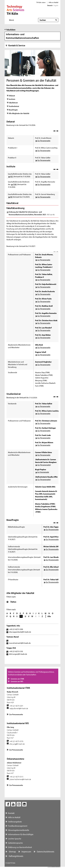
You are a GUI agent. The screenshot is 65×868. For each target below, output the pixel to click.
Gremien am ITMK (17, 679)
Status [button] (11, 602)
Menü (12, 20)
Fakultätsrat (13, 103)
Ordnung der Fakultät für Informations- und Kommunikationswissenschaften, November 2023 (32, 213)
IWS (12, 176)
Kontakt (11, 813)
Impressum (26, 852)
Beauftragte (13, 110)
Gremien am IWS (17, 681)
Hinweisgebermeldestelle (19, 830)
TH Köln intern (41, 2)
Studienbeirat (14, 106)
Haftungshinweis (16, 856)
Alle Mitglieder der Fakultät (19, 113)
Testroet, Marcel (13, 637)
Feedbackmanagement (18, 826)
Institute (12, 99)
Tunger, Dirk (11, 648)
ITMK (15, 184)
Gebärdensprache (15, 843)
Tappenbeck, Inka (13, 626)
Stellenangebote (15, 822)
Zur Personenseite (44, 141)
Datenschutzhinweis (45, 852)
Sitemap (12, 852)
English (56, 5)
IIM (11, 197)
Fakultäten (11, 30)
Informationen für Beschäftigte (21, 834)
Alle (49, 616)
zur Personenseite (44, 260)
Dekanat (12, 96)
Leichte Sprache (15, 839)
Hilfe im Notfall (53, 2)
